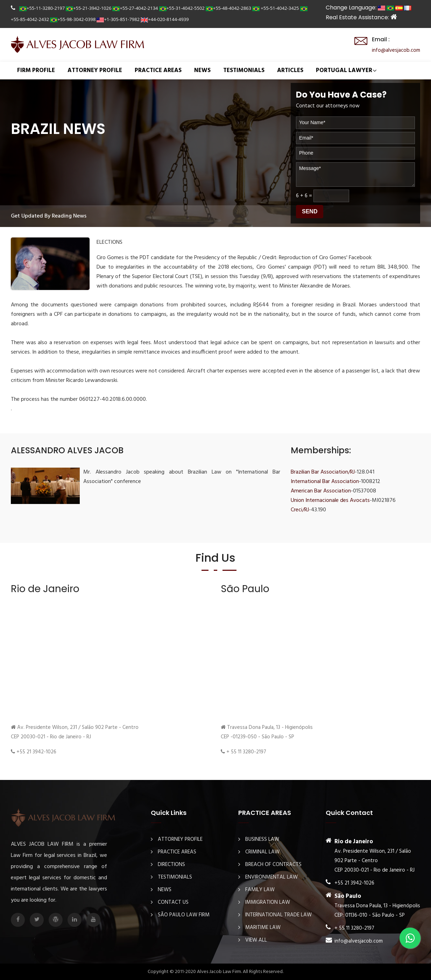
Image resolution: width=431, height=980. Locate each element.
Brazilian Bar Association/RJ (323, 472)
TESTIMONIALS (244, 70)
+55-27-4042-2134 (135, 8)
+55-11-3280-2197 (42, 8)
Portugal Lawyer (344, 70)
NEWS (202, 70)
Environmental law (271, 877)
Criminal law (262, 852)
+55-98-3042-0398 (73, 19)
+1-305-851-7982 (118, 19)
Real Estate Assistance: (361, 17)
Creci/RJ (300, 510)
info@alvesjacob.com (396, 50)
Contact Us (173, 902)
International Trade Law (278, 915)
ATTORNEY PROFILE (95, 70)
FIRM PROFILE (36, 70)
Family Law (260, 890)
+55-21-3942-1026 (89, 8)
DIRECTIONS (171, 865)
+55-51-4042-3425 (276, 8)
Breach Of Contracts (273, 865)
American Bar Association (321, 491)
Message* (355, 175)
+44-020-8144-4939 (165, 19)
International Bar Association (325, 482)
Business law (262, 839)
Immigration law (268, 902)
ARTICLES (290, 70)
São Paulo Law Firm (184, 915)
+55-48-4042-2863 (228, 8)
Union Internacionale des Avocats (330, 500)
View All (256, 940)
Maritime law (263, 928)
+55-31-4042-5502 (182, 8)
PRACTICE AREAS (158, 70)
